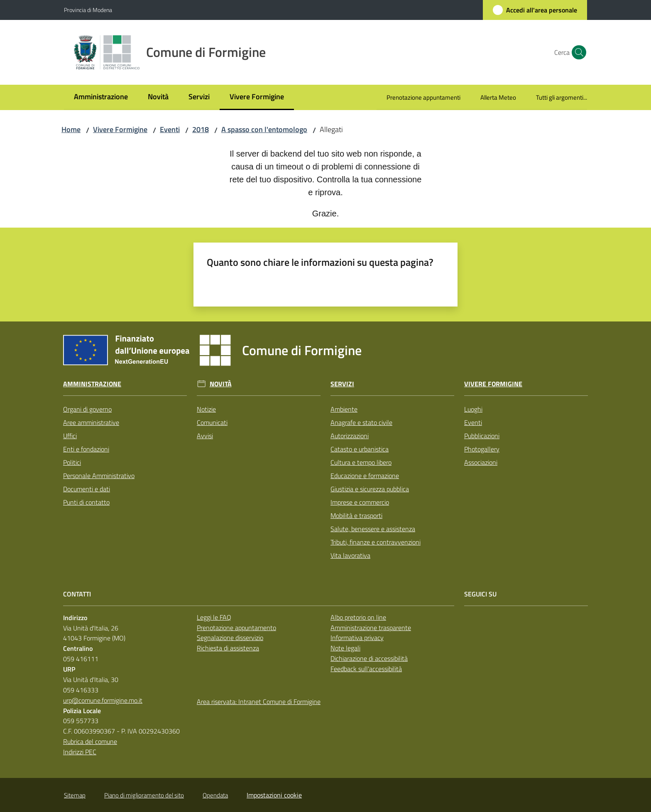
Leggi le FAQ (214, 617)
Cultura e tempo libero (361, 462)
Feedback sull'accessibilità (366, 669)
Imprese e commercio (360, 502)
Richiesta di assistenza (228, 648)
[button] (577, 52)
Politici (72, 462)
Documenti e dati (87, 489)
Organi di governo (87, 409)
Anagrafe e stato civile (361, 422)
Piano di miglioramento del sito (144, 795)
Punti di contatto (86, 502)
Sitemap (75, 795)
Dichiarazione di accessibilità (369, 658)
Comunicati (212, 422)
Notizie (206, 409)
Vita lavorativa (350, 555)
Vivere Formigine (120, 129)
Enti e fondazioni (86, 449)
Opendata (215, 795)
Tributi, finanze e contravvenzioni (376, 542)
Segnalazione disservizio (230, 638)
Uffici (70, 436)
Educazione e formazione (365, 476)
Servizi (342, 384)
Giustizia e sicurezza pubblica (370, 489)
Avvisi (205, 436)
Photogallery (482, 449)
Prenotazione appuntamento (236, 628)
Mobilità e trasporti (356, 515)
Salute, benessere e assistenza (373, 529)
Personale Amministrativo (99, 476)
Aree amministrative (91, 422)
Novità (221, 384)
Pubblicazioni (482, 436)
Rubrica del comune (90, 741)
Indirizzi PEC (80, 752)
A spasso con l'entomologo (264, 129)
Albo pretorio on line (358, 617)
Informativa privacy (357, 638)
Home (71, 129)
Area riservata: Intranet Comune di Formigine (259, 702)
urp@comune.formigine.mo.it (103, 700)
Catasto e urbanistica (360, 449)
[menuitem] (101, 97)
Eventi (170, 129)
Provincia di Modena (88, 10)
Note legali (345, 648)
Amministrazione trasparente (371, 628)
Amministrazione (92, 384)
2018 (201, 129)
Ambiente (344, 409)
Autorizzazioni (350, 436)
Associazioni (481, 462)
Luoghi (473, 409)
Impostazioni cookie (274, 795)
